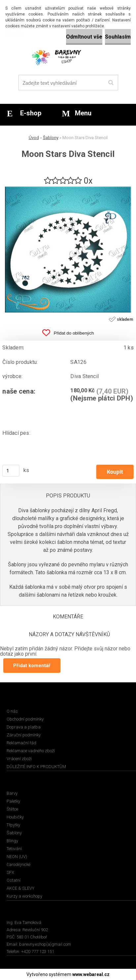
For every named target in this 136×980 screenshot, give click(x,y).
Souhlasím (118, 37)
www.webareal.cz (91, 974)
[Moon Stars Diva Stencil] (68, 189)
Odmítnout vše (84, 37)
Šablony (51, 138)
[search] (111, 83)
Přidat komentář (32, 666)
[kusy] (11, 471)
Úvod (34, 138)
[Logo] (64, 56)
